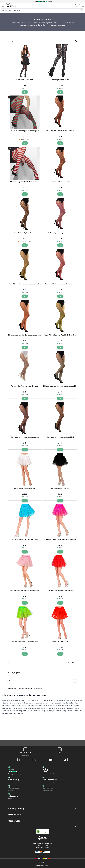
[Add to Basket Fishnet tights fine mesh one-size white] (25, 398)
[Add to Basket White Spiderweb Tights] (60, 92)
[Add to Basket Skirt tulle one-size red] (60, 654)
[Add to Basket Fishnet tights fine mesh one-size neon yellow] (25, 296)
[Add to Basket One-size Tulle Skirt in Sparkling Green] (25, 654)
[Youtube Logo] (50, 760)
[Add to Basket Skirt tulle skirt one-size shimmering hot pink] (60, 552)
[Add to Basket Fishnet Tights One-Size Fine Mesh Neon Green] (60, 347)
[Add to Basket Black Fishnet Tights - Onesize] (25, 245)
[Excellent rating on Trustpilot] (42, 1)
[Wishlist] (79, 6)
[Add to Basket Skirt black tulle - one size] (60, 501)
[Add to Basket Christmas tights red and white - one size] (25, 194)
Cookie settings (42, 863)
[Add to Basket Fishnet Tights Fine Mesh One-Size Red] (60, 143)
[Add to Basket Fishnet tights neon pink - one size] (60, 245)
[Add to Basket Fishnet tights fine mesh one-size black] (60, 450)
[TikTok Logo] (65, 760)
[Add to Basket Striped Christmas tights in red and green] (25, 143)
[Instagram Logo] (35, 760)
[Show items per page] (74, 663)
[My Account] (75, 6)
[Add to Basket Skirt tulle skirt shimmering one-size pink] (25, 603)
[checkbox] (10, 41)
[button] (42, 809)
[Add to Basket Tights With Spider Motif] (25, 92)
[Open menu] (3, 6)
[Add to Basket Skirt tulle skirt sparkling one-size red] (60, 603)
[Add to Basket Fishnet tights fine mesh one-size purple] (25, 450)
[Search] (82, 10)
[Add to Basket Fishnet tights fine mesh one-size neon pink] (60, 296)
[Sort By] (69, 41)
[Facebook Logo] (20, 760)
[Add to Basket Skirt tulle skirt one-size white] (25, 501)
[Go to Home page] (11, 6)
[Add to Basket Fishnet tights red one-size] (60, 194)
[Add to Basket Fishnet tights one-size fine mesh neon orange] (25, 347)
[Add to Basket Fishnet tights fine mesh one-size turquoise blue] (60, 398)
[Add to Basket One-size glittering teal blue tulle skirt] (25, 552)
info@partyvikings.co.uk (42, 847)
